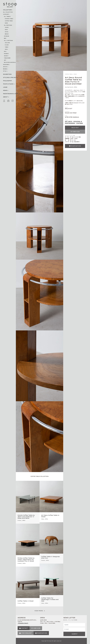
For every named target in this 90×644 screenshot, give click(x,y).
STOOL (7, 32)
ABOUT (5, 97)
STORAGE (7, 36)
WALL (6, 49)
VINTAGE (80, 123)
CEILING (7, 43)
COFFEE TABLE (9, 21)
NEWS (5, 90)
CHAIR (7, 27)
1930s (75, 87)
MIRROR (6, 54)
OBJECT (6, 56)
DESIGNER (6, 65)
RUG (5, 51)
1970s (46, 519)
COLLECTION (7, 10)
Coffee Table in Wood (26, 601)
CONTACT (24, 628)
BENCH (7, 34)
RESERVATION (76, 146)
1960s (24, 603)
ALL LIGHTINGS (8, 41)
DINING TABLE (9, 19)
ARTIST (5, 67)
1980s (24, 520)
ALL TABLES (7, 16)
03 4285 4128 (75, 132)
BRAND (5, 69)
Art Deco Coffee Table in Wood (50, 516)
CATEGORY (6, 14)
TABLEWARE (7, 58)
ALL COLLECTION (8, 12)
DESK (6, 23)
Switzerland (69, 87)
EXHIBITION (7, 74)
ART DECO (69, 121)
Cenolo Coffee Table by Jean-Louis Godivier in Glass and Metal (26, 517)
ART (5, 60)
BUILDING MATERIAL (10, 62)
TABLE (7, 47)
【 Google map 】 (23, 623)
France (19, 520)
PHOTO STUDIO (8, 84)
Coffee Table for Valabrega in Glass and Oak (50, 600)
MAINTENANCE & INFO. (11, 94)
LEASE (5, 87)
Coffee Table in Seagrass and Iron (50, 557)
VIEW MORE (39, 611)
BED (5, 38)
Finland (20, 563)
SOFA (6, 30)
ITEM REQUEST (26, 633)
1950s (24, 563)
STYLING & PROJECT (10, 77)
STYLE (5, 71)
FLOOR (7, 45)
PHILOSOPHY (8, 81)
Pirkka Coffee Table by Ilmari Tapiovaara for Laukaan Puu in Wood (26, 560)
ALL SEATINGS (8, 25)
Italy (43, 519)
